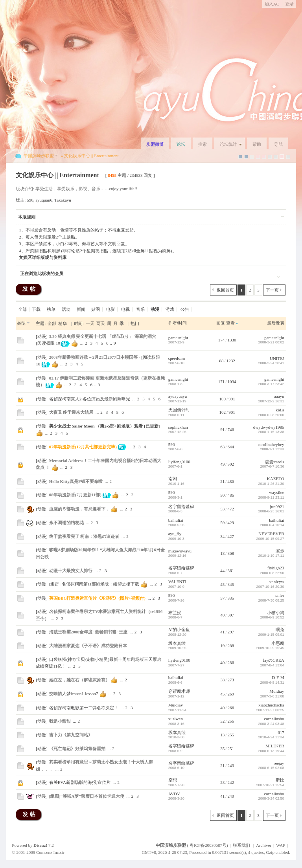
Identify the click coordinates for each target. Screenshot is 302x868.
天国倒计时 (179, 410)
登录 (289, 4)
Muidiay (277, 691)
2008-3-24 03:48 (271, 724)
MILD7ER (275, 746)
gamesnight (178, 338)
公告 (185, 309)
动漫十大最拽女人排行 (71, 571)
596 (30, 200)
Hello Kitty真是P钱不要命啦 (76, 481)
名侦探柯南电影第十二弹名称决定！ (84, 708)
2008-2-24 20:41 (271, 363)
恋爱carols (274, 462)
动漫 (42, 336)
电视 (125, 309)
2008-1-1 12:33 (272, 449)
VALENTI (177, 582)
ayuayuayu (178, 396)
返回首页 (225, 290)
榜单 (51, 309)
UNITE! (277, 358)
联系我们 (241, 845)
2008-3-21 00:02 (271, 342)
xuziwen (176, 719)
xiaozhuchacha (271, 705)
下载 (36, 309)
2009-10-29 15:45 (270, 648)
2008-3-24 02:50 (271, 798)
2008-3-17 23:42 (271, 384)
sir (62, 852)
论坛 (181, 144)
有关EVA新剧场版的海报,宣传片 (80, 782)
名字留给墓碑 (181, 506)
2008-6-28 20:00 (271, 415)
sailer (280, 595)
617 (281, 732)
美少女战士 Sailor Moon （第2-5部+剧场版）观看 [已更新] (105, 426)
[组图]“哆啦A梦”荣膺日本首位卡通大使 (87, 796)
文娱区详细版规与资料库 (43, 257)
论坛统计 (228, 144)
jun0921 (277, 506)
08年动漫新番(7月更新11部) (75, 495)
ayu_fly (175, 534)
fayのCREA (273, 660)
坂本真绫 (177, 643)
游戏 (170, 309)
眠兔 (280, 629)
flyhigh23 (276, 568)
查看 (230, 323)
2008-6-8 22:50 (272, 573)
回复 (221, 323)
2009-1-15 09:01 (271, 635)
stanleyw (277, 582)
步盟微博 (155, 144)
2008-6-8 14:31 (272, 683)
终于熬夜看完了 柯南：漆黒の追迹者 (84, 536)
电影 (110, 309)
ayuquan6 (44, 200)
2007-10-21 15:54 (270, 785)
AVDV (174, 794)
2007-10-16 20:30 (270, 587)
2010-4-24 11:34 (271, 737)
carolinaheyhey (271, 444)
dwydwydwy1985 (269, 427)
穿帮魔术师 (179, 691)
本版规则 (27, 217)
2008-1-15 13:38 (271, 432)
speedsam (177, 358)
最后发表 (276, 323)
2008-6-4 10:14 (272, 525)
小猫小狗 (276, 613)
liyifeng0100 (179, 462)
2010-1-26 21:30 (271, 484)
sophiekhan (178, 427)
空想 (173, 780)
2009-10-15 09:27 (270, 539)
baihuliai (176, 520)
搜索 (203, 144)
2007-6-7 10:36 (272, 466)
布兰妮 (175, 613)
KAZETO (276, 479)
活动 (66, 309)
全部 (22, 309)
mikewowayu (180, 551)
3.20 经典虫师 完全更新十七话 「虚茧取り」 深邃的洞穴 (103, 336)
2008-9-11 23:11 (271, 497)
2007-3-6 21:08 (272, 696)
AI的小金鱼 (179, 629)
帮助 (257, 144)
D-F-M (278, 677)
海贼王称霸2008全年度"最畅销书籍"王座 (88, 632)
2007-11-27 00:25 (270, 710)
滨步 (280, 551)
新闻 (81, 309)
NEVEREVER (271, 534)
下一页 (272, 290)
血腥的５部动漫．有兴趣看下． (79, 509)
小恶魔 (278, 643)
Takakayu (63, 200)
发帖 (30, 289)
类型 (21, 323)
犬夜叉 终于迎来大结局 (71, 412)
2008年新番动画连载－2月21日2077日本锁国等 (94, 357)
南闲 (173, 479)
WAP (281, 845)
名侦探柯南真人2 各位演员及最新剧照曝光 (90, 399)
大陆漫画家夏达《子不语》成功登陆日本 (88, 646)
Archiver (264, 845)
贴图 (96, 309)
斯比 (280, 780)
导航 (278, 144)
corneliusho (274, 719)
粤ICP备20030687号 (208, 845)
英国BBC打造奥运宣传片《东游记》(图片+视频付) (97, 598)
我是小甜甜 (60, 721)
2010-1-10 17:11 (271, 556)
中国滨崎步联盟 (39, 156)
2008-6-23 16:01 (271, 511)
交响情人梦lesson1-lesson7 (74, 694)
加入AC (272, 4)
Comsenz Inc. (48, 852)
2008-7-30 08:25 (271, 600)
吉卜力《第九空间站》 (71, 735)
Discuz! (40, 845)
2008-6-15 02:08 (271, 768)
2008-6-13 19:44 (271, 751)
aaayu (279, 396)
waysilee (276, 492)
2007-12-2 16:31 (271, 401)
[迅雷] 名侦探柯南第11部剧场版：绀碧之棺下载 (94, 584)
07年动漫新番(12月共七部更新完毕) (83, 447)
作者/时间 (178, 323)
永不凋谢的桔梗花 (66, 523)
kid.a (280, 410)
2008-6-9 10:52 (272, 617)
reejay (279, 763)
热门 (135, 323)
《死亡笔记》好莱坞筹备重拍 (77, 749)
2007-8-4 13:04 (272, 665)
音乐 (140, 309)
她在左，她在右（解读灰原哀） (79, 680)
